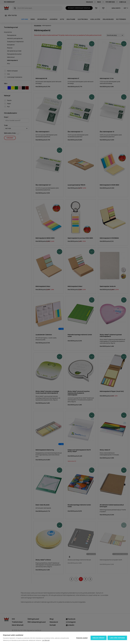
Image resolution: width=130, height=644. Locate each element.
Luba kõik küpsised (117, 638)
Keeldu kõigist (99, 638)
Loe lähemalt (46, 640)
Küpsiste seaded (82, 638)
